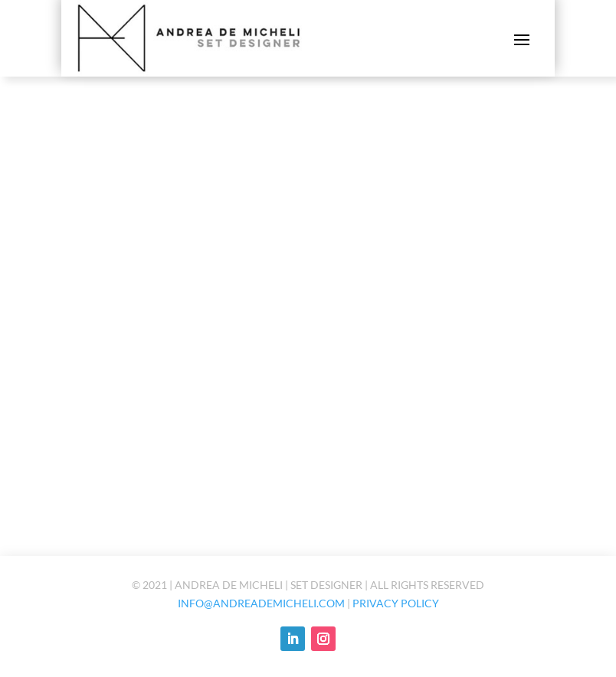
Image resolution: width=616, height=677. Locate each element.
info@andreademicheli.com (261, 603)
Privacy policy (396, 603)
